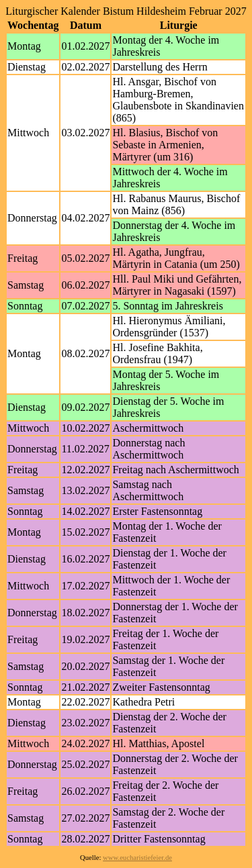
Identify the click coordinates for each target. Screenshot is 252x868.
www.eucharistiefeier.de (137, 858)
